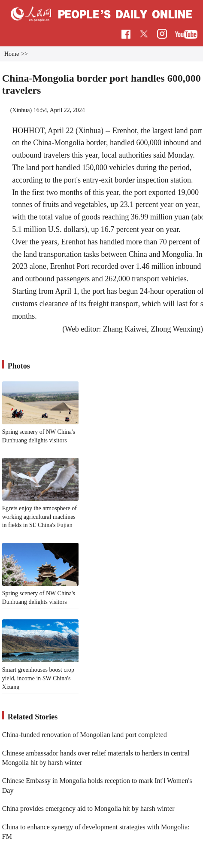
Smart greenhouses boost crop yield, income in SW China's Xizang (38, 678)
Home (12, 54)
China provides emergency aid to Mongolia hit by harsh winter (88, 809)
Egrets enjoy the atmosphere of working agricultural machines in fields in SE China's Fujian (39, 517)
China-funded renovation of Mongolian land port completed (85, 735)
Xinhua (21, 110)
